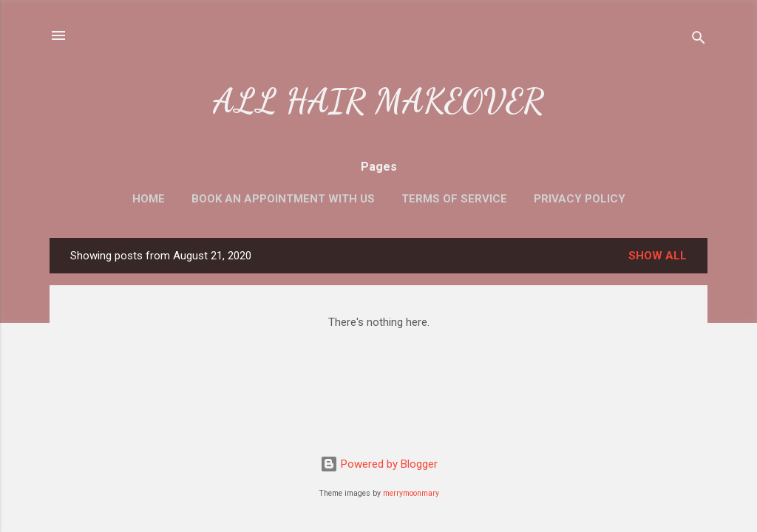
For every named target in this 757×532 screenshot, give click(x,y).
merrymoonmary (411, 493)
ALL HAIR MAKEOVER (378, 101)
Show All (658, 256)
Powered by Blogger (379, 464)
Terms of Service (454, 199)
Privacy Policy (580, 199)
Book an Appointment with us (283, 199)
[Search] (699, 40)
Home (149, 199)
